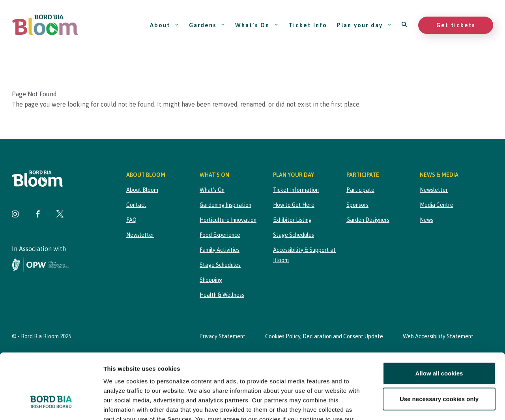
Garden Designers (368, 220)
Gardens (207, 25)
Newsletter (140, 235)
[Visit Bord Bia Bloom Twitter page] (60, 215)
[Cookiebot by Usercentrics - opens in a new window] (51, 405)
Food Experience (220, 235)
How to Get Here (294, 205)
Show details (414, 404)
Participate (360, 190)
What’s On (257, 25)
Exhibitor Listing (292, 220)
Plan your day (364, 25)
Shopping (211, 280)
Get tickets (456, 25)
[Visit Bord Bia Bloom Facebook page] (38, 215)
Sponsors (357, 205)
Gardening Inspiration (225, 205)
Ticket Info (308, 25)
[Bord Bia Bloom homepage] (45, 25)
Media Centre (437, 205)
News (426, 220)
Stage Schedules (220, 265)
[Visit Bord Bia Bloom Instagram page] (15, 215)
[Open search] (405, 25)
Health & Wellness (222, 295)
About (165, 25)
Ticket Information (296, 190)
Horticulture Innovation (228, 220)
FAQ (131, 220)
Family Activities (220, 250)
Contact (136, 205)
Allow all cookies (439, 317)
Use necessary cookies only (439, 343)
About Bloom (142, 190)
